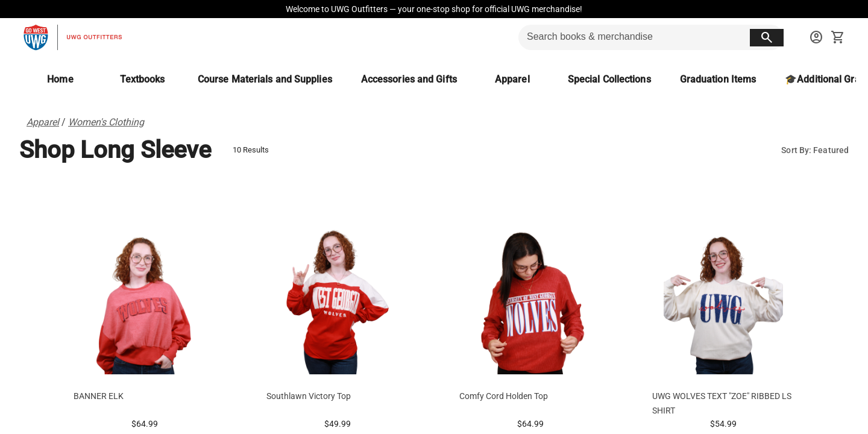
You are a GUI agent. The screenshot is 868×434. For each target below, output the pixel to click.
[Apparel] (512, 79)
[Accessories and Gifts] (409, 79)
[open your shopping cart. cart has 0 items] (838, 37)
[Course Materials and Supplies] (265, 79)
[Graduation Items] (718, 79)
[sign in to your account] (816, 37)
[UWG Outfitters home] (72, 37)
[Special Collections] (609, 79)
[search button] (767, 38)
